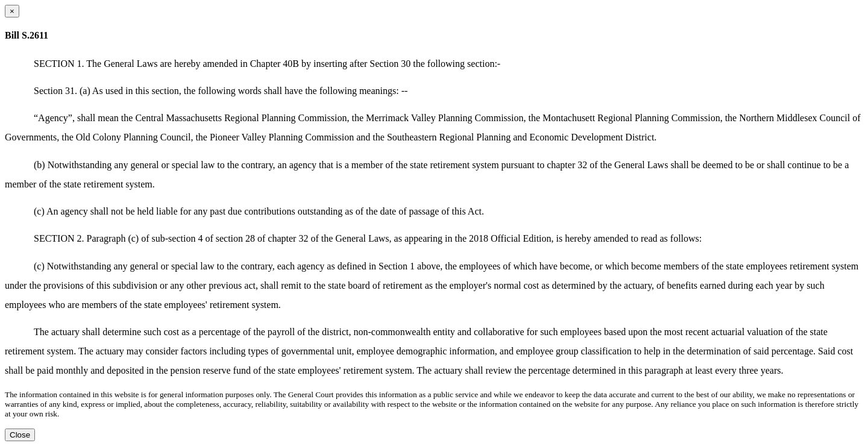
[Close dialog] (12, 11)
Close (20, 435)
